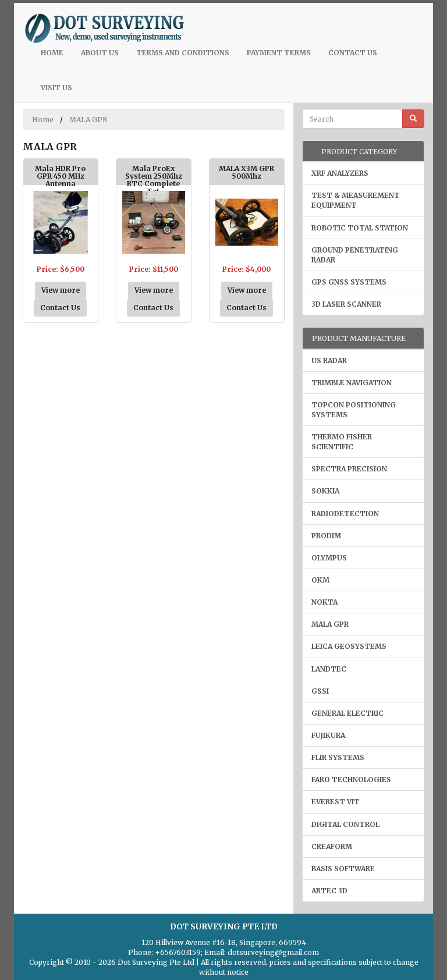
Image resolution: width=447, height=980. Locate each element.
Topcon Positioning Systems (354, 410)
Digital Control (345, 824)
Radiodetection (345, 514)
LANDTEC (329, 669)
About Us (100, 53)
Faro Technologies (351, 780)
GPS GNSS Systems (349, 282)
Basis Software (343, 869)
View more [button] (61, 290)
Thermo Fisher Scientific (342, 442)
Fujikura (328, 735)
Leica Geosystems (349, 646)
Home (56, 52)
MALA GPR (88, 120)
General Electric (347, 713)
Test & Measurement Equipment (356, 200)
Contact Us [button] (60, 308)
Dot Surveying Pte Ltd (156, 962)
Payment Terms (279, 53)
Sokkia (325, 491)
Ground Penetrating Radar (355, 255)
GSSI (320, 691)
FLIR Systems (338, 757)
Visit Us (56, 88)
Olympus (329, 558)
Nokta (324, 602)
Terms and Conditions (183, 53)
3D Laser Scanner (346, 304)
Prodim (326, 536)
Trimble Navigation (352, 383)
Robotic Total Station (360, 228)
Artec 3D (329, 891)
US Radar (329, 361)
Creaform (332, 846)
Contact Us (353, 53)
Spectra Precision (349, 469)
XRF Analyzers (340, 173)
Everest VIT (336, 802)
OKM (320, 580)
